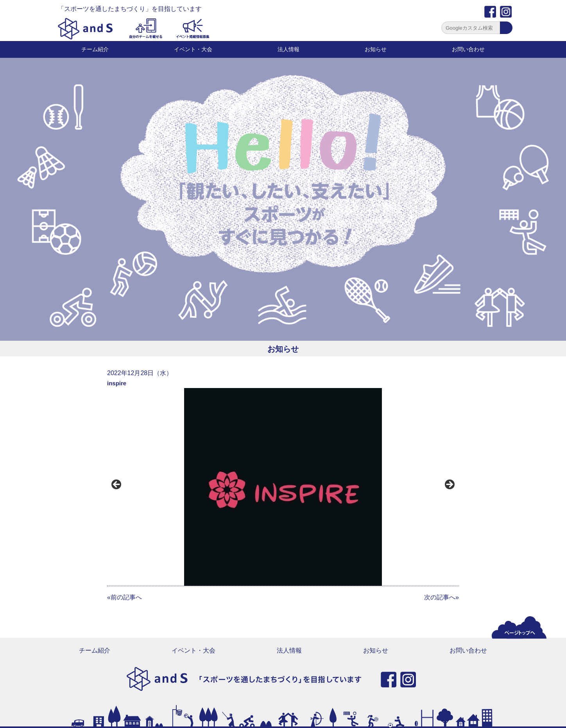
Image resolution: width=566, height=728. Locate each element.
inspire (117, 383)
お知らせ (376, 49)
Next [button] (449, 485)
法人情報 (288, 49)
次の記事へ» (442, 597)
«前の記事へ (124, 597)
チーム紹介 (95, 49)
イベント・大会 (193, 49)
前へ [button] (117, 485)
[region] (283, 487)
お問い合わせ (468, 49)
